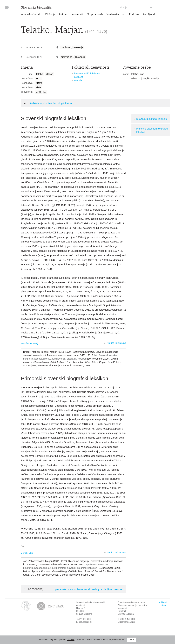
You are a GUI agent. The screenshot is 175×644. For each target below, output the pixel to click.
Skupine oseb (95, 15)
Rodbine (134, 15)
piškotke (71, 640)
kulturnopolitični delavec (87, 74)
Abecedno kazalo (31, 15)
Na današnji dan (116, 15)
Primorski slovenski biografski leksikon (152, 130)
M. (45, 92)
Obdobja (50, 15)
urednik (78, 80)
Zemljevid (149, 15)
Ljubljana (65, 47)
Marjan (49, 74)
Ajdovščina (66, 57)
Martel (39, 83)
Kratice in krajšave (117, 343)
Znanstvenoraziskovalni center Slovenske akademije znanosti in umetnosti (133, 605)
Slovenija (78, 47)
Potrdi (132, 640)
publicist (79, 77)
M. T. (38, 78)
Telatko (39, 74)
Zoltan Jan (27, 553)
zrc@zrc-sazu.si (127, 622)
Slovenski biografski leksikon (151, 119)
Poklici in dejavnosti (71, 15)
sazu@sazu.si (85, 622)
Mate (38, 87)
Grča (38, 92)
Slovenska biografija (36, 8)
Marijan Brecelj (29, 343)
